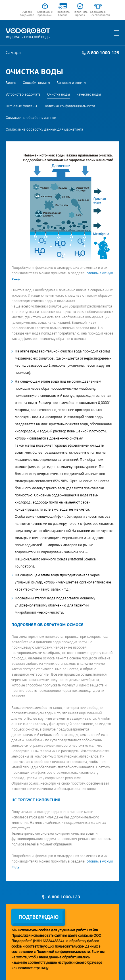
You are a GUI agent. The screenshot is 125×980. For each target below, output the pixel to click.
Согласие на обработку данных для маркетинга (44, 130)
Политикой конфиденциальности (63, 952)
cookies (44, 930)
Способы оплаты (36, 83)
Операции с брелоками (45, 14)
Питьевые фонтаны (21, 106)
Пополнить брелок (80, 14)
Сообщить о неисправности (98, 14)
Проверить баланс (63, 14)
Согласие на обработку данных (31, 118)
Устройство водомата (23, 95)
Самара (13, 53)
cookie (16, 947)
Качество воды (89, 95)
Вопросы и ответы (71, 83)
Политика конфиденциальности (69, 106)
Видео (11, 83)
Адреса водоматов (27, 14)
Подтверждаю (38, 917)
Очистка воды (59, 95)
